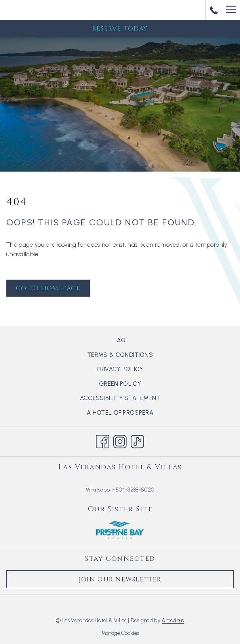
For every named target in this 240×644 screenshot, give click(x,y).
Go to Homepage (48, 288)
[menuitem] (120, 340)
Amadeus (173, 620)
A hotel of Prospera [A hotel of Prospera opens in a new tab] (130, 413)
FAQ (120, 340)
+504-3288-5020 (133, 490)
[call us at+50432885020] (214, 10)
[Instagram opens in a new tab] (120, 440)
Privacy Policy (120, 369)
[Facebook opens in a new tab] (103, 440)
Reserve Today (120, 29)
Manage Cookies (120, 633)
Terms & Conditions (120, 355)
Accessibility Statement (120, 398)
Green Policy (120, 384)
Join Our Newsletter (120, 579)
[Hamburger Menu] (231, 10)
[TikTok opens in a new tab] (137, 440)
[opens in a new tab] (120, 530)
